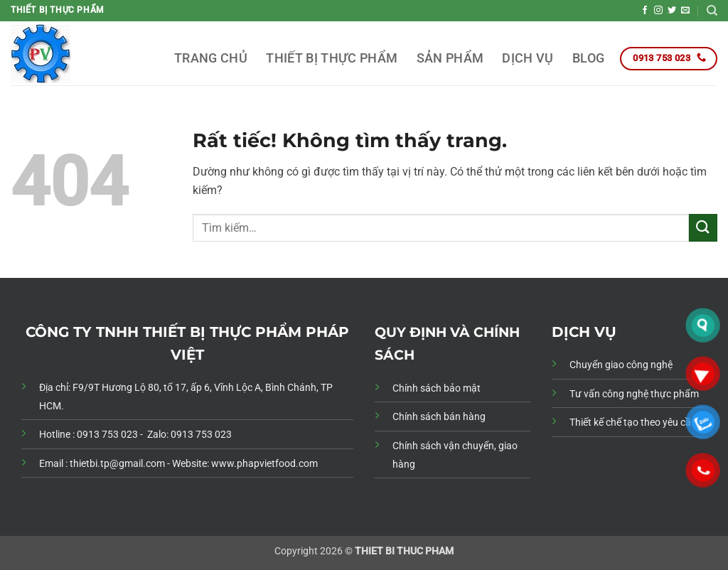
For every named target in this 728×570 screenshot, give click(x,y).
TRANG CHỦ (211, 58)
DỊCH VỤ (528, 58)
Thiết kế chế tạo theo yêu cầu (633, 423)
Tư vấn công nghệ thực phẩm (634, 394)
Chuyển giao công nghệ (621, 365)
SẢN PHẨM (450, 58)
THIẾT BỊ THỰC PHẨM (332, 58)
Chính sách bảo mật (437, 388)
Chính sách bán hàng (439, 417)
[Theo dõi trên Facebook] (645, 11)
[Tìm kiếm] (712, 11)
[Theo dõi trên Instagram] (658, 11)
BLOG (588, 58)
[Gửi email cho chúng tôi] (685, 11)
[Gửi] (703, 228)
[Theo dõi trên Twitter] (672, 11)
